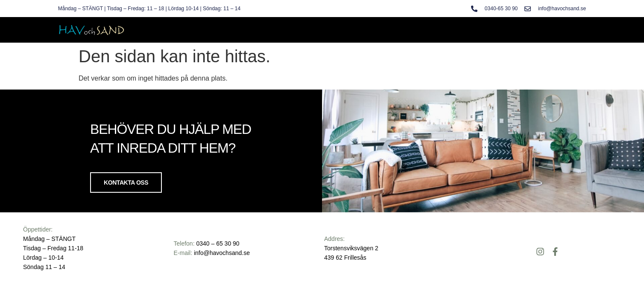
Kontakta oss (126, 182)
